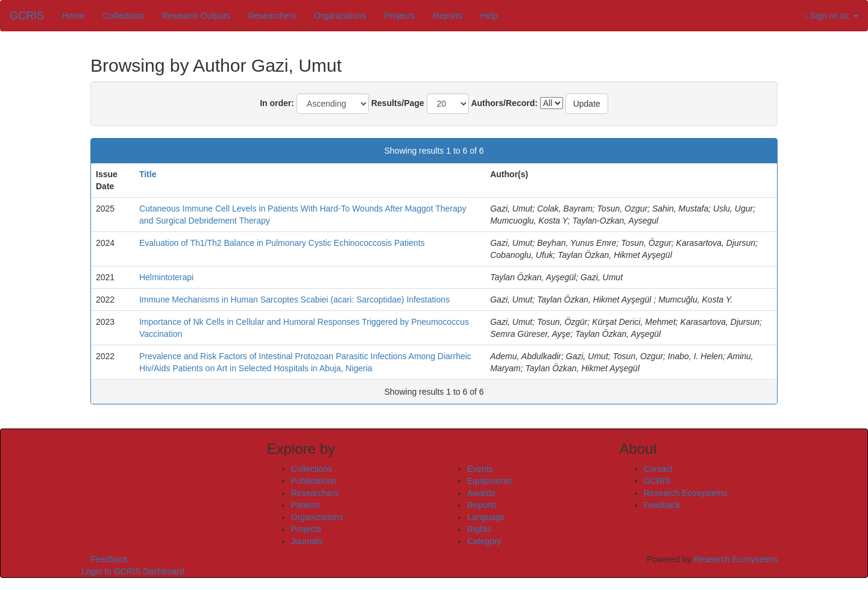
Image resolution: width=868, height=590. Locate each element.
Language (486, 517)
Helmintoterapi (166, 277)
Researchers (272, 16)
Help (489, 16)
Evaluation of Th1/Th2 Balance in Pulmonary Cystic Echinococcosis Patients (282, 243)
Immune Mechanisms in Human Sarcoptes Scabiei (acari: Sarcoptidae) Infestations (294, 300)
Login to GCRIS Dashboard (133, 571)
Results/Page (398, 103)
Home (73, 16)
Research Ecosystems (686, 493)
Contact (658, 469)
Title (148, 174)
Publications (314, 481)
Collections (123, 16)
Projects (399, 16)
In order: (277, 103)
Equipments (489, 481)
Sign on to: (831, 16)
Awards (481, 493)
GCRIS (657, 481)
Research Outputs (196, 16)
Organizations (340, 16)
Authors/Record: (504, 103)
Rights (479, 529)
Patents (305, 505)
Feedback (662, 505)
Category (484, 541)
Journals (307, 541)
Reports (448, 16)
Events (480, 469)
